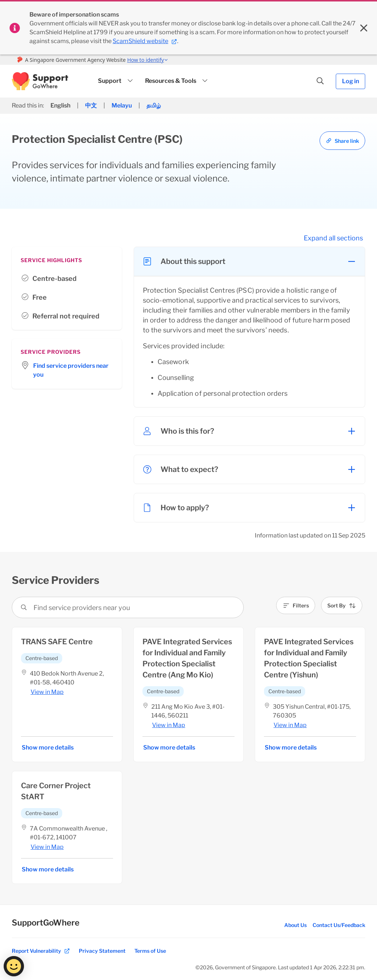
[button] (40, 81)
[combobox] (34, 607)
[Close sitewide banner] (364, 28)
